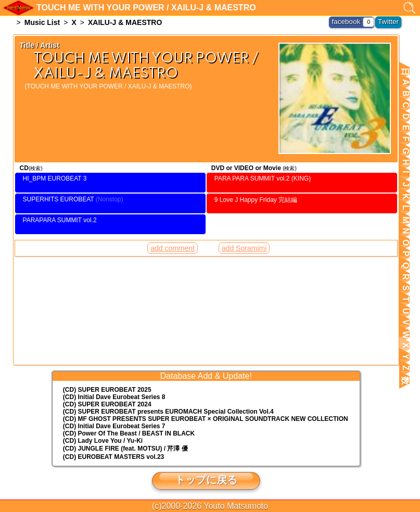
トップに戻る (206, 480)
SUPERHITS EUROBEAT (59, 191)
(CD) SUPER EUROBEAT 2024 (107, 404)
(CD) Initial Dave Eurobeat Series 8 (114, 397)
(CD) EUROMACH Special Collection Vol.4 (168, 412)
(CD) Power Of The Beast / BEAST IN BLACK (129, 433)
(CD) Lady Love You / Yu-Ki (103, 441)
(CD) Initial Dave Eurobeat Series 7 (114, 426)
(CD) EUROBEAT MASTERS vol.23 (113, 457)
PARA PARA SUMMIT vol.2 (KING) (263, 178)
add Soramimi (244, 225)
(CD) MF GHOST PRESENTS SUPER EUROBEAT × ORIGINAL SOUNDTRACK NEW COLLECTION (206, 419)
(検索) (36, 168)
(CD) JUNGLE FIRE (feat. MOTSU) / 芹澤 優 (125, 449)
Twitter (390, 21)
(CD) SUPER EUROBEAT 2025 (107, 390)
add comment (173, 225)
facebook (351, 21)
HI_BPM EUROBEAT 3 (55, 178)
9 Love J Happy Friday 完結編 (256, 192)
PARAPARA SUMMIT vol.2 (60, 204)
